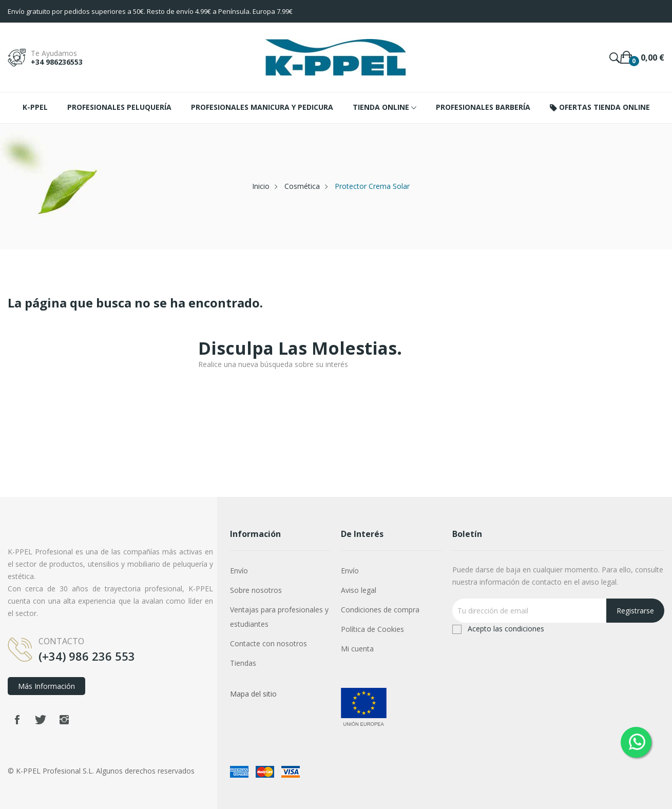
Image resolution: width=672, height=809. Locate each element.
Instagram (64, 720)
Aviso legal (359, 590)
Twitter (41, 720)
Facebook (17, 720)
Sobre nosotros (256, 590)
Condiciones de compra (380, 610)
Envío (239, 571)
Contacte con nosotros (268, 643)
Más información (46, 686)
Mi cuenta (357, 649)
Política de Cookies (372, 629)
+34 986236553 (57, 62)
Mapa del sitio (253, 694)
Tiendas (243, 663)
